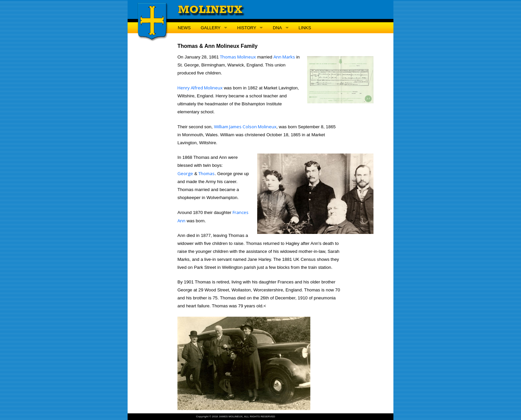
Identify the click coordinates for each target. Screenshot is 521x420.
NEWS (184, 28)
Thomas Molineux (238, 57)
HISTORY (247, 28)
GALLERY (211, 28)
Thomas (207, 173)
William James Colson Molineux (245, 127)
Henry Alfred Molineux (200, 88)
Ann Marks (284, 57)
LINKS (305, 28)
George (185, 173)
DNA (277, 28)
